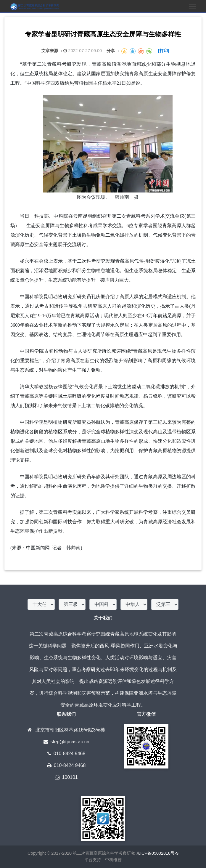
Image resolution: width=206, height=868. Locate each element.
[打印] (164, 51)
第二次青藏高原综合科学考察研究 (103, 853)
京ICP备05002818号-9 (157, 853)
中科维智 (113, 860)
